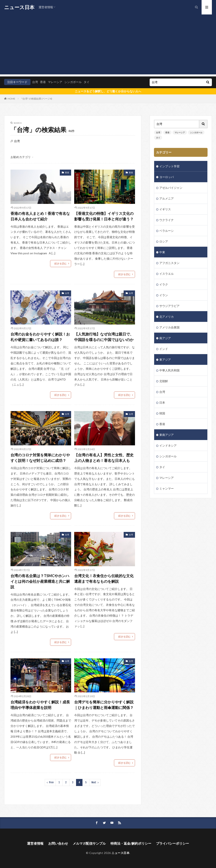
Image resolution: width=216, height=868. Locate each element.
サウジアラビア (169, 306)
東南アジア (167, 435)
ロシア (164, 241)
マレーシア (55, 82)
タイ (87, 82)
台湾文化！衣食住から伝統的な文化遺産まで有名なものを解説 (104, 578)
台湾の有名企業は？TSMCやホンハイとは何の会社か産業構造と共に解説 (40, 581)
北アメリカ (167, 317)
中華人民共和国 (169, 370)
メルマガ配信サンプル (89, 843)
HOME (11, 99)
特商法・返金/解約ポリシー (131, 843)
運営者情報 (46, 7)
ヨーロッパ (167, 177)
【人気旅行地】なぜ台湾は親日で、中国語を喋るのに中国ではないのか (104, 337)
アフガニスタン (169, 263)
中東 (162, 252)
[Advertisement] (108, 45)
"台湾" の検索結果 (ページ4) (37, 99)
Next (94, 782)
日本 (162, 402)
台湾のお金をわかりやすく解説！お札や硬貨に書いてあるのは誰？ (40, 337)
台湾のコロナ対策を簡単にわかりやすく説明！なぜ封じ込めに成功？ (40, 458)
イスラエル (167, 274)
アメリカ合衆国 (169, 327)
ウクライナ (167, 220)
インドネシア (168, 445)
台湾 (35, 82)
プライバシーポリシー (173, 843)
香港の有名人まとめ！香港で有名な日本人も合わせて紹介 (40, 216)
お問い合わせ (58, 843)
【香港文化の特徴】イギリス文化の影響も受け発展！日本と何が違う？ (104, 216)
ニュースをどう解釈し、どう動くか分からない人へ (108, 91)
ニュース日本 (19, 7)
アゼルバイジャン (171, 188)
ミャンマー (167, 488)
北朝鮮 (164, 381)
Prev (51, 782)
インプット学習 (169, 166)
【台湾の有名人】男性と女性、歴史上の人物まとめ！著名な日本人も (104, 458)
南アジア (165, 338)
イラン (164, 295)
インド (164, 349)
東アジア (165, 360)
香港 (43, 82)
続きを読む (61, 263)
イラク (164, 284)
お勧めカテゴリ (21, 157)
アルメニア (167, 198)
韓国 (162, 413)
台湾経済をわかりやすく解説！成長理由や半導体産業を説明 (40, 705)
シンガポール (73, 82)
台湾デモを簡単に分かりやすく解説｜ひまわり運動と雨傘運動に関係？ (104, 705)
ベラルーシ (167, 231)
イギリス (165, 209)
